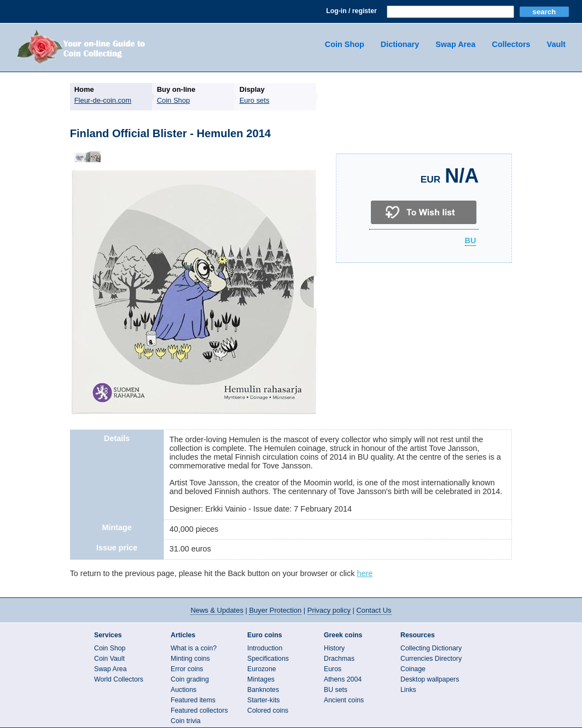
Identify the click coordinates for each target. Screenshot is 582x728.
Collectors (511, 44)
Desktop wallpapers (430, 679)
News (217, 610)
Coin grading (190, 679)
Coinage (413, 669)
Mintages (261, 679)
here (365, 573)
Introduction (265, 648)
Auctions (184, 690)
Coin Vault (109, 659)
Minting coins (190, 659)
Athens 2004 (343, 679)
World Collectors (119, 679)
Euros (333, 669)
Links (408, 690)
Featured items (193, 700)
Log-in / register (351, 11)
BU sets (336, 690)
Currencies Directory (431, 659)
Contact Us (374, 610)
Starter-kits (263, 700)
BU (471, 241)
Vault (556, 44)
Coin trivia (186, 721)
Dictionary (400, 44)
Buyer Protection (275, 610)
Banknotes (263, 690)
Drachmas (339, 659)
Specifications (268, 659)
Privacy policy (329, 610)
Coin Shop (345, 44)
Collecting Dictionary (431, 648)
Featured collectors (199, 711)
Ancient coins (344, 700)
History (334, 648)
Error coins (187, 669)
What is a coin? (194, 648)
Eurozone (262, 669)
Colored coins (268, 711)
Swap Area (455, 44)
